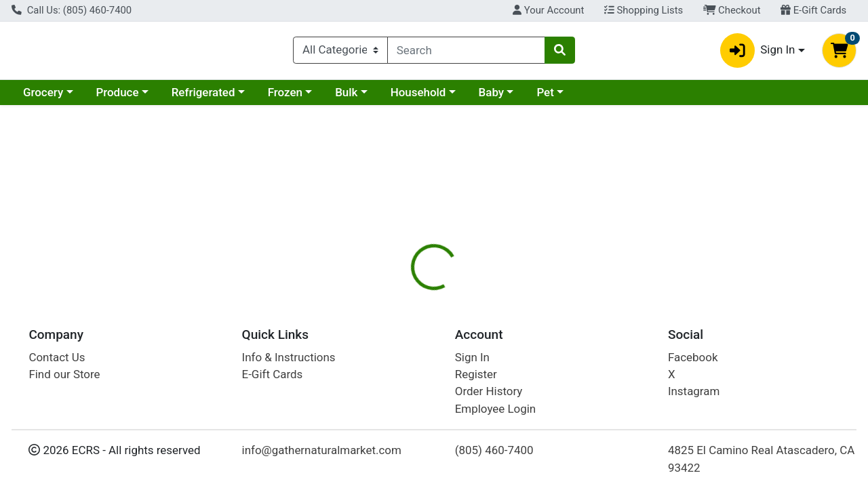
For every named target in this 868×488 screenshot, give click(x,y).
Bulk (346, 98)
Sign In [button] (758, 53)
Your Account (548, 10)
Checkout (732, 10)
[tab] (399, 294)
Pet (545, 98)
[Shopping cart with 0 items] (839, 53)
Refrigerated (203, 98)
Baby (492, 98)
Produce (117, 98)
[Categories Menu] (340, 53)
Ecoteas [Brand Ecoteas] (525, 394)
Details (399, 295)
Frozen (285, 98)
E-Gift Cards (813, 10)
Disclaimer (463, 295)
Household (418, 98)
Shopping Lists (644, 10)
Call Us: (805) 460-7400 (72, 10)
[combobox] (466, 53)
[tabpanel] (615, 385)
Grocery (43, 98)
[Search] (466, 53)
